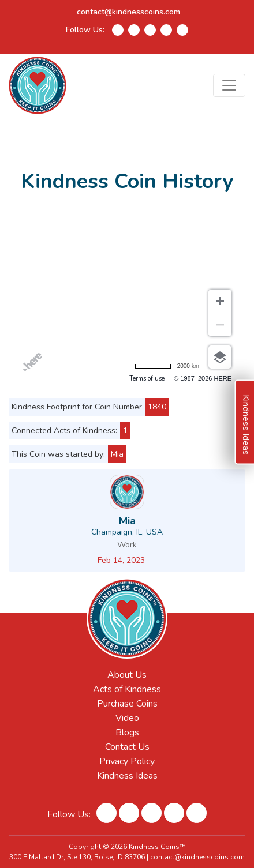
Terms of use (147, 379)
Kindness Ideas (127, 776)
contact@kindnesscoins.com (128, 12)
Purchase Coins (127, 704)
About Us (127, 675)
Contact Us (127, 747)
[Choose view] (220, 357)
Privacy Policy (127, 761)
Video (127, 718)
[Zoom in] (220, 301)
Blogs (127, 732)
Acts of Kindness (127, 689)
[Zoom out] (220, 325)
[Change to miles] (167, 366)
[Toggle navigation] (229, 85)
